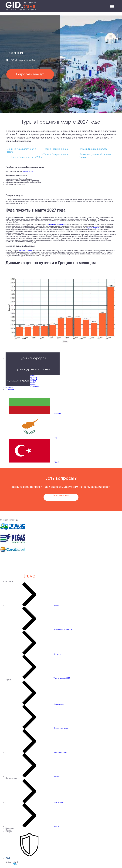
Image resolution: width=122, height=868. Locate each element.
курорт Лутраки (93, 228)
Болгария (57, 414)
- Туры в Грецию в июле (55, 154)
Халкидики (10, 390)
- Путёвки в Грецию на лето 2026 (24, 157)
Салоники (9, 388)
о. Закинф (33, 379)
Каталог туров (18, 380)
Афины (32, 376)
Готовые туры (59, 704)
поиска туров (27, 171)
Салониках (61, 224)
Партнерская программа (63, 630)
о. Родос (33, 384)
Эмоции (56, 776)
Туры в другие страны (33, 369)
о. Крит (32, 383)
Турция (56, 462)
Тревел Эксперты (60, 752)
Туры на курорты (33, 358)
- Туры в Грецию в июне (55, 149)
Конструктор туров (61, 728)
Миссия (56, 606)
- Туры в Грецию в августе (93, 149)
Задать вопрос (61, 495)
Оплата (56, 826)
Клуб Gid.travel (59, 802)
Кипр (55, 438)
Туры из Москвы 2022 (62, 678)
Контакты (57, 654)
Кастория (33, 377)
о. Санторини (35, 386)
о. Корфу (33, 381)
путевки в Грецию (26, 250)
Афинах (52, 224)
